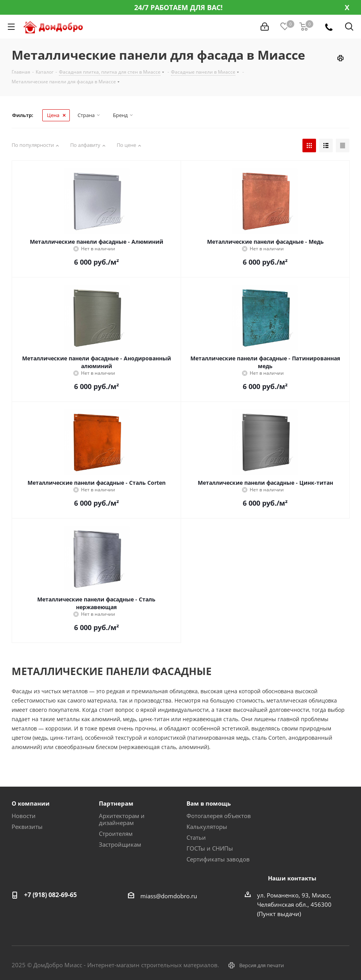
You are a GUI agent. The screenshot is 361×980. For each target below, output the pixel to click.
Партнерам (116, 803)
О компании (31, 803)
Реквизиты (27, 827)
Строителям (116, 834)
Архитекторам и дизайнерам (122, 819)
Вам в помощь (209, 803)
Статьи (196, 837)
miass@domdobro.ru (169, 896)
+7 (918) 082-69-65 (50, 895)
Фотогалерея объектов (219, 816)
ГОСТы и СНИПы (210, 848)
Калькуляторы (207, 827)
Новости (24, 816)
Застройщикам (120, 844)
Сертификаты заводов (218, 859)
